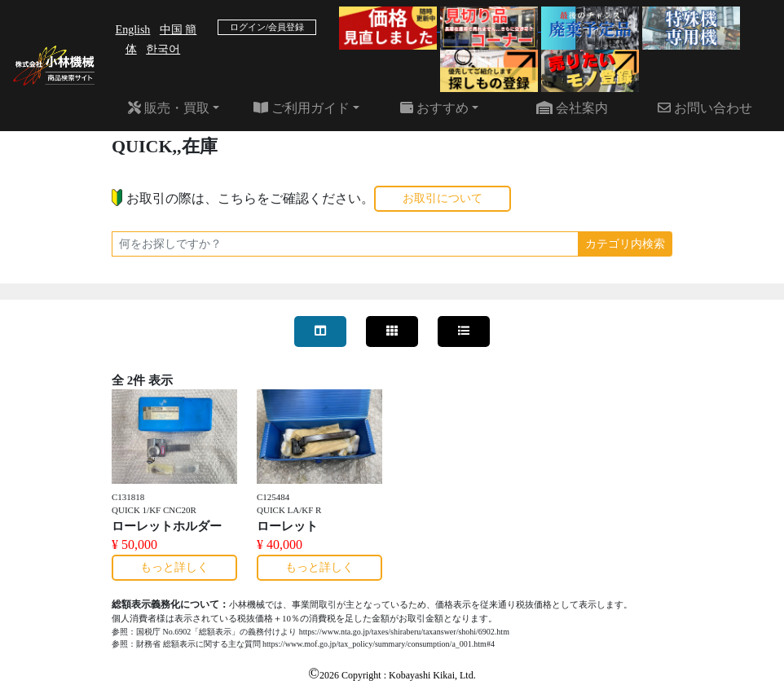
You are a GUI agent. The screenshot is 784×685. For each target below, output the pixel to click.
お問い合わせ (705, 108)
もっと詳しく (174, 567)
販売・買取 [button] (169, 108)
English (133, 30)
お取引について (443, 198)
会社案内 (572, 108)
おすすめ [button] (434, 108)
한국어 (163, 49)
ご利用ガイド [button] (302, 108)
